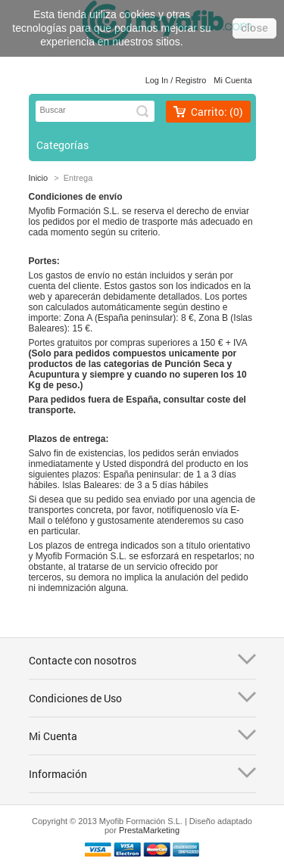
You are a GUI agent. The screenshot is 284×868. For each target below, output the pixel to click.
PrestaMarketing (149, 830)
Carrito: (217, 112)
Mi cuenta (233, 80)
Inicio (39, 178)
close (254, 28)
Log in (157, 80)
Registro (190, 80)
